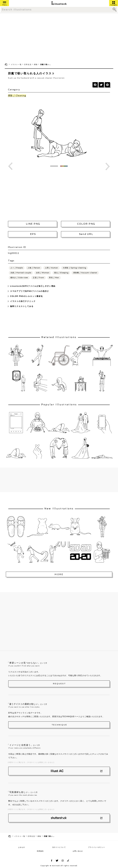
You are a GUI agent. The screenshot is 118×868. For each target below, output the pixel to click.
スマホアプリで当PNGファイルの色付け (29, 291)
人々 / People (17, 268)
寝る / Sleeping (61, 273)
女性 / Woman (43, 273)
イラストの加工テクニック (23, 301)
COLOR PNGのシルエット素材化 (27, 296)
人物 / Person (34, 268)
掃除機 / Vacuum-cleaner (85, 273)
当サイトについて (59, 847)
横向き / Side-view (19, 278)
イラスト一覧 (16, 64)
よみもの (22, 847)
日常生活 (28, 64)
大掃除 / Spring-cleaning (74, 268)
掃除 (36, 64)
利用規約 (40, 851)
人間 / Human (51, 268)
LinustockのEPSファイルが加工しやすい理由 (33, 286)
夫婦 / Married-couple (21, 273)
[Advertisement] (59, 38)
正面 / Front (38, 278)
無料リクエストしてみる (22, 306)
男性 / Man (54, 278)
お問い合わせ (78, 851)
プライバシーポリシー (96, 847)
